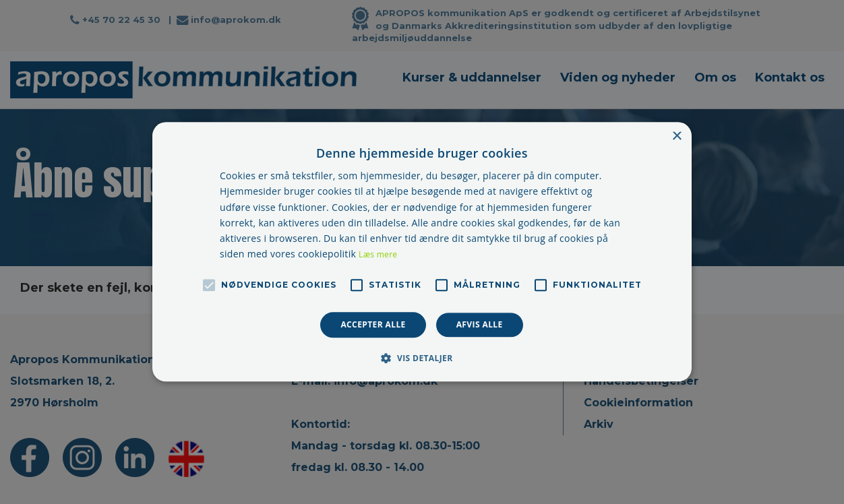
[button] (422, 358)
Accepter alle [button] (373, 324)
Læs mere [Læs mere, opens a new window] (378, 254)
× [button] (676, 136)
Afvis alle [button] (480, 324)
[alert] (422, 252)
